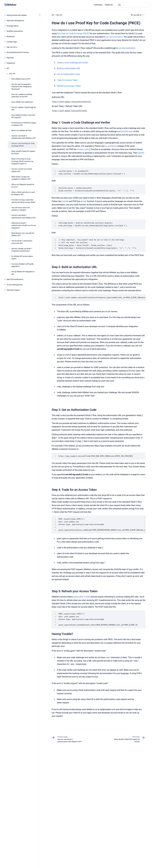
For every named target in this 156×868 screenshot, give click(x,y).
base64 (141, 153)
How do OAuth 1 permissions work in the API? (22, 242)
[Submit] (119, 5)
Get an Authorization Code (69, 74)
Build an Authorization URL (69, 68)
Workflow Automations (15, 31)
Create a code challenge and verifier (73, 63)
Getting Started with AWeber (17, 15)
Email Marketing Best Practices (18, 52)
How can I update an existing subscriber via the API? (22, 96)
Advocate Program (13, 290)
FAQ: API (12, 74)
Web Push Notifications (15, 279)
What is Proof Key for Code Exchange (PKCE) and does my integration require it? (22, 161)
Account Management (15, 285)
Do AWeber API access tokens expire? (22, 257)
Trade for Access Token (67, 80)
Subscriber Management (15, 21)
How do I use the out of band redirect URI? (22, 170)
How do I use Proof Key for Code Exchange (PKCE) (23, 145)
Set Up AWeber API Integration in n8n (23, 273)
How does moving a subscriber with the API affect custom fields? (23, 201)
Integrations (11, 63)
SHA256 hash (127, 131)
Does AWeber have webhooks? (22, 102)
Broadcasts (11, 36)
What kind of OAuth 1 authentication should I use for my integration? (24, 225)
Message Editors (13, 26)
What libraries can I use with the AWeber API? (23, 234)
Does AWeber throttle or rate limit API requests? (23, 116)
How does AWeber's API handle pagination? (23, 265)
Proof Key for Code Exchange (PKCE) (73, 33)
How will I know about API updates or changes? (21, 209)
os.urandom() (111, 146)
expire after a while (82, 597)
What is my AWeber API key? (22, 130)
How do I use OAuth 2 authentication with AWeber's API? (24, 137)
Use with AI (137, 15)
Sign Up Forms (12, 47)
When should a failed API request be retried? (23, 152)
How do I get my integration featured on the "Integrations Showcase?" (22, 87)
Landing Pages (12, 42)
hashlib (65, 201)
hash (84, 201)
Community (98, 5)
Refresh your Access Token (69, 86)
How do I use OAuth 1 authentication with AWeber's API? (24, 216)
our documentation (114, 37)
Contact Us (109, 5)
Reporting (10, 58)
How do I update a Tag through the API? (24, 109)
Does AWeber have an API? (21, 79)
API (8, 68)
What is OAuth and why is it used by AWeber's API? (23, 193)
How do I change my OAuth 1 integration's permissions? (22, 250)
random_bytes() (84, 149)
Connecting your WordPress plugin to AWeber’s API (24, 124)
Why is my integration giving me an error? (23, 186)
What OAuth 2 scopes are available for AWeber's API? (21, 178)
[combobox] (134, 5)
